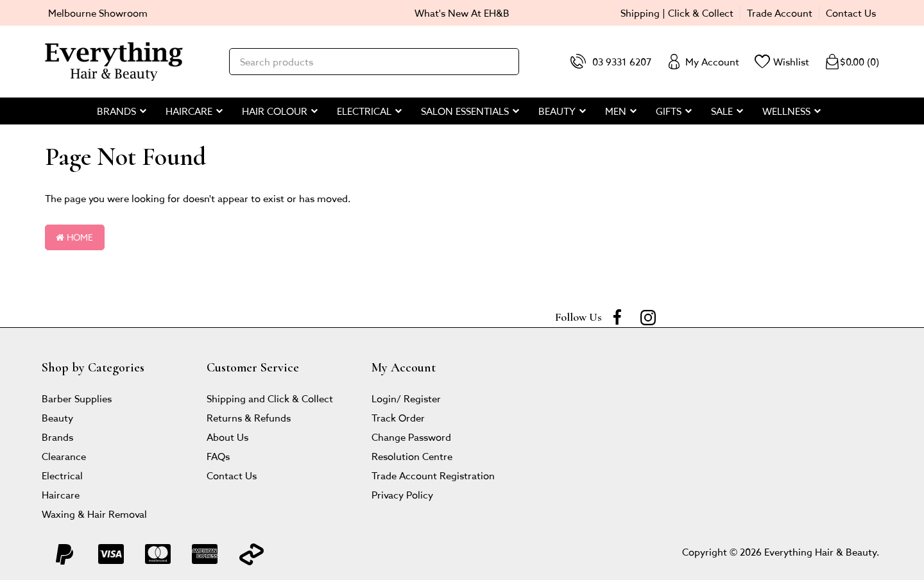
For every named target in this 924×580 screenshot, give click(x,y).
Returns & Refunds (249, 417)
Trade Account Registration (433, 475)
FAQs (218, 456)
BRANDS (116, 111)
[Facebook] (617, 317)
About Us (227, 437)
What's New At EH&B (462, 13)
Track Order (398, 417)
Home (75, 237)
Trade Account (780, 13)
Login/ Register (406, 398)
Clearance (64, 456)
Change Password (411, 437)
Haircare (61, 494)
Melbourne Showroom (98, 13)
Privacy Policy (402, 494)
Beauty (57, 417)
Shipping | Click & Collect (677, 13)
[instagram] (648, 317)
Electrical (62, 475)
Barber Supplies (77, 398)
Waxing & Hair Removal (94, 514)
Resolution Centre (412, 456)
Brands (57, 437)
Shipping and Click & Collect (270, 398)
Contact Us (851, 13)
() (852, 62)
